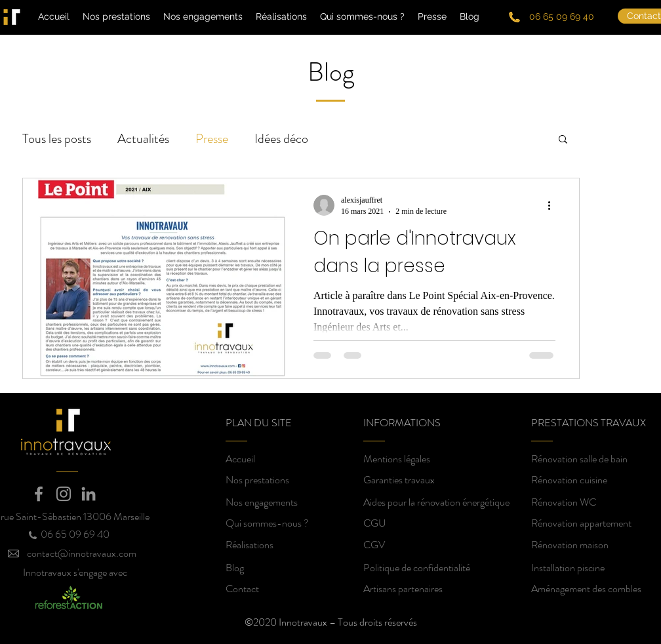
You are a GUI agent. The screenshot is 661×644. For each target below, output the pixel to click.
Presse (212, 139)
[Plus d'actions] (553, 205)
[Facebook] (39, 494)
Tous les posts (57, 139)
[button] (563, 140)
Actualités (143, 139)
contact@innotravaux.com (82, 553)
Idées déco (281, 139)
